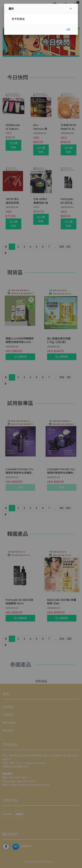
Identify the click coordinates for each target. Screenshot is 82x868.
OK (68, 30)
